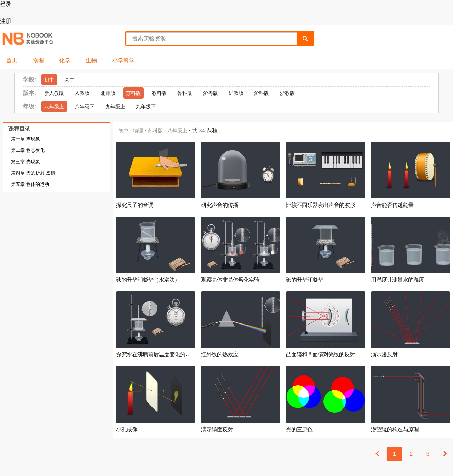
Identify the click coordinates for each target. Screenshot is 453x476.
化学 (65, 60)
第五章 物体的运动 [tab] (30, 184)
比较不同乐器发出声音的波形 (321, 205)
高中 (70, 80)
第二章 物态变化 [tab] (28, 150)
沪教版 (236, 93)
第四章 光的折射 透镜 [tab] (33, 173)
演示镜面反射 (217, 430)
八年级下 (85, 107)
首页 (12, 60)
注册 (6, 21)
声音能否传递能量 (392, 205)
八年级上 (54, 107)
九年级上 (115, 107)
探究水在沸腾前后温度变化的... (153, 355)
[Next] (445, 454)
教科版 (159, 93)
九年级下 (146, 107)
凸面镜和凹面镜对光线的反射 (321, 355)
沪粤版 (211, 93)
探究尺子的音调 (135, 205)
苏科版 (133, 93)
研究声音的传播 (220, 205)
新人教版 (54, 93)
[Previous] (377, 454)
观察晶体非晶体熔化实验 (230, 280)
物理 (38, 60)
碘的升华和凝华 (305, 280)
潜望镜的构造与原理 (395, 430)
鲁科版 (185, 93)
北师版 (108, 93)
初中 (49, 80)
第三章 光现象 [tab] (25, 162)
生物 (91, 60)
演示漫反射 (384, 355)
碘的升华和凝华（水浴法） (148, 280)
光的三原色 (299, 430)
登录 (6, 4)
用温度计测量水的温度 (397, 280)
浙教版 (287, 93)
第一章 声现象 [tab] (25, 139)
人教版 (82, 93)
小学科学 (124, 60)
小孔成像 (127, 430)
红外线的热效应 (220, 355)
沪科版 (262, 93)
